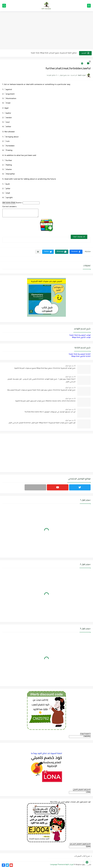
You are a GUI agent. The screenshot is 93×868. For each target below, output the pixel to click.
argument (10, 94)
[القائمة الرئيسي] (89, 6)
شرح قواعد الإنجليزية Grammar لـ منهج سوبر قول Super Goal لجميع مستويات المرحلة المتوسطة (41, 390)
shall (7, 193)
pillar (7, 189)
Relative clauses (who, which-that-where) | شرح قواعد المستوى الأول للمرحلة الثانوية (45, 401)
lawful (8, 113)
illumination (10, 99)
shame (8, 170)
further (8, 161)
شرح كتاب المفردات (82, 856)
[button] (76, 252)
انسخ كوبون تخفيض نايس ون (80, 844)
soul (7, 122)
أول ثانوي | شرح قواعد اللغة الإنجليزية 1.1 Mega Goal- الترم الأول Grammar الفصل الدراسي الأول (42, 423)
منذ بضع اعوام (70, 366)
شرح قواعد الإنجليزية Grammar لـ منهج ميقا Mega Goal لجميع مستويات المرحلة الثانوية (45, 368)
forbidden (10, 146)
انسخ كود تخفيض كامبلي (82, 790)
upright (9, 198)
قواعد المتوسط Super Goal (80, 335)
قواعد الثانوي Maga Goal (81, 338)
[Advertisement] (46, 31)
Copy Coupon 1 (85, 734)
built (7, 184)
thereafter (10, 174)
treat (8, 103)
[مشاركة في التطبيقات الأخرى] (38, 252)
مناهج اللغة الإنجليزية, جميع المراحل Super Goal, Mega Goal (54, 53)
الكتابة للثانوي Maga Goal (81, 356)
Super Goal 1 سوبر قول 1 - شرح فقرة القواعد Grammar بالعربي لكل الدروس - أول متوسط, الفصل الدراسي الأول (41, 381)
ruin (7, 142)
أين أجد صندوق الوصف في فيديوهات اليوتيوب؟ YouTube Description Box (50, 412)
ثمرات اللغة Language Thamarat (62, 865)
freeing (8, 151)
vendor (8, 118)
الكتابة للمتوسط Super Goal (80, 354)
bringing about (11, 137)
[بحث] (4, 6)
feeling (8, 165)
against (8, 90)
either (8, 127)
